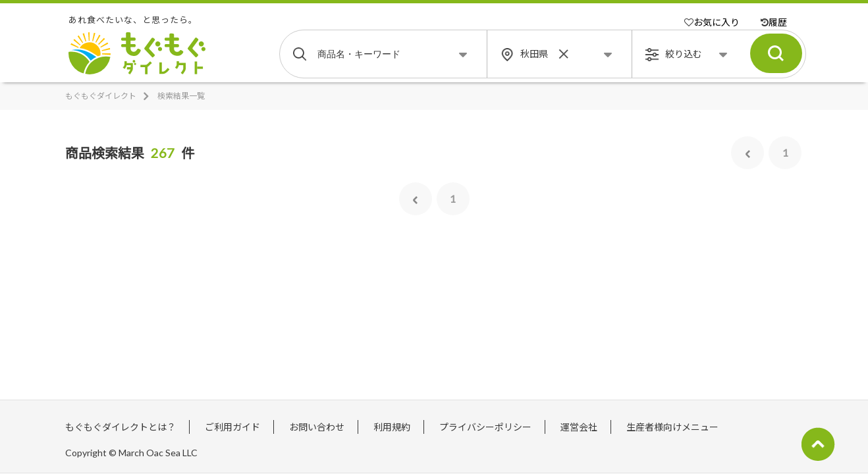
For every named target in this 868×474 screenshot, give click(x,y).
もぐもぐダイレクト (101, 96)
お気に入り (712, 22)
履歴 (774, 22)
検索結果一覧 (181, 96)
